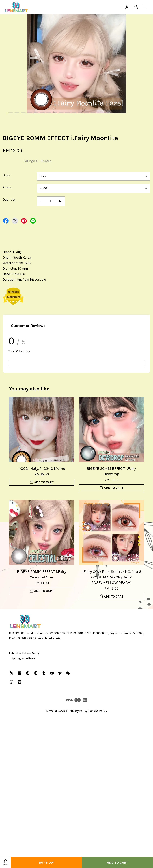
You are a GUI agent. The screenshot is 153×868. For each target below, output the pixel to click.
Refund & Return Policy (24, 653)
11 (74, 113)
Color (7, 175)
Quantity (9, 199)
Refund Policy (98, 711)
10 (67, 113)
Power (7, 187)
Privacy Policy (78, 711)
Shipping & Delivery (22, 658)
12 (80, 113)
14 (93, 113)
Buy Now (46, 863)
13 (86, 113)
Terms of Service (57, 711)
